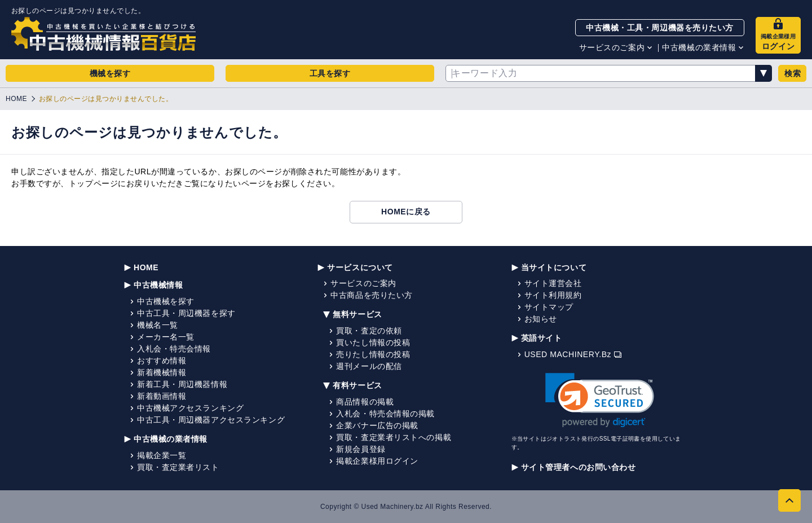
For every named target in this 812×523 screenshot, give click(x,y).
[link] (600, 400)
